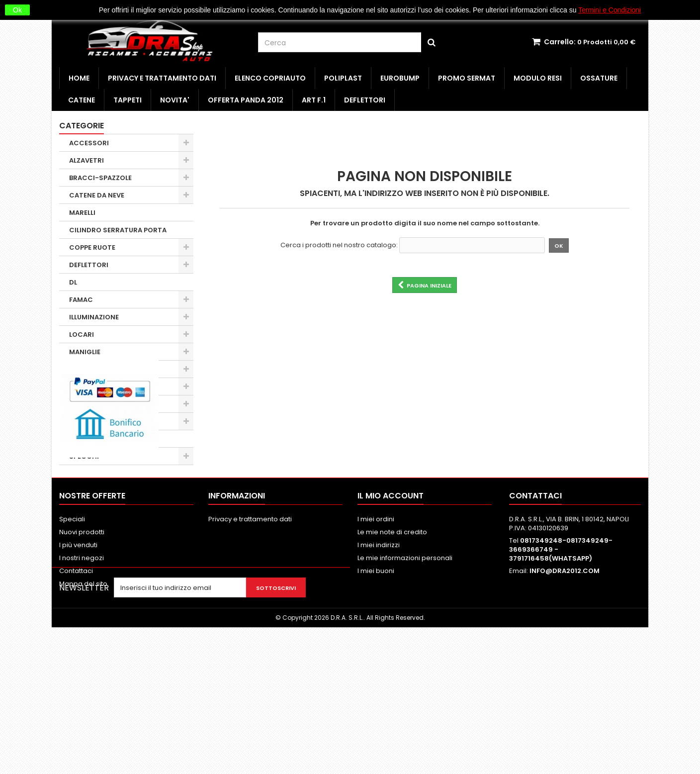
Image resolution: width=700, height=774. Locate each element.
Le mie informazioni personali (405, 675)
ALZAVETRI (87, 160)
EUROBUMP (400, 78)
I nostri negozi (82, 675)
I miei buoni (376, 688)
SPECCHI (84, 456)
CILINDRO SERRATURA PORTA (118, 230)
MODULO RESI (538, 78)
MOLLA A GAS (91, 369)
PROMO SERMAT (467, 78)
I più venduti (78, 662)
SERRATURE (88, 439)
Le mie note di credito (392, 649)
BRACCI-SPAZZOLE (100, 178)
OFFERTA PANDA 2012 (246, 100)
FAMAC (81, 300)
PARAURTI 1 (87, 422)
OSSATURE (599, 78)
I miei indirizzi (379, 662)
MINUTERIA (87, 387)
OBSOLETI (85, 404)
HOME (79, 78)
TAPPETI (128, 100)
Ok (17, 10)
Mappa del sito (83, 701)
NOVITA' (175, 100)
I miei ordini (376, 636)
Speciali (72, 636)
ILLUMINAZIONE (94, 317)
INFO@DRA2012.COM (565, 688)
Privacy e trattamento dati (162, 78)
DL (73, 282)
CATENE (82, 100)
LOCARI (82, 335)
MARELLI (82, 213)
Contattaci (76, 688)
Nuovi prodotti (82, 649)
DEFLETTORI (365, 100)
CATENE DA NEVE (97, 195)
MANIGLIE (85, 352)
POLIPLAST (343, 78)
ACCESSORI (89, 143)
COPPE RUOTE (92, 247)
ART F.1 (314, 100)
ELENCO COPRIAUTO (270, 78)
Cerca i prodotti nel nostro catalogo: (339, 245)
